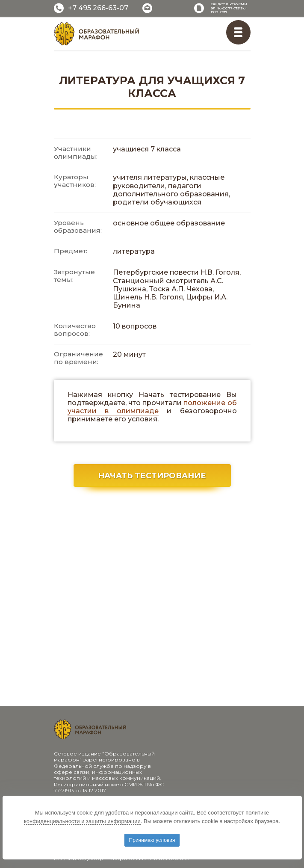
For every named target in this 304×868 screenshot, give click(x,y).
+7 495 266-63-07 (98, 8)
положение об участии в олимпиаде (152, 407)
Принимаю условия (152, 840)
